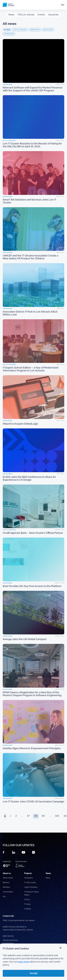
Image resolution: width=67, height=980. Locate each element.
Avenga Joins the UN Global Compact (25, 639)
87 (28, 816)
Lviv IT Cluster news (20, 30)
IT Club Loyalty (30, 882)
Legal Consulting (31, 887)
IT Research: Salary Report (32, 893)
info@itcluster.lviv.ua (10, 940)
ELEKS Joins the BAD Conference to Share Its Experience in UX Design (29, 478)
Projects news (48, 30)
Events (41, 15)
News (11, 15)
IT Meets (28, 909)
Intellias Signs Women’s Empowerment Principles (32, 748)
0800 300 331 (8, 936)
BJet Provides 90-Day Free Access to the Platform (32, 586)
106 (57, 816)
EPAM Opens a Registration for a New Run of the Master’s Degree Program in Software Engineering (32, 694)
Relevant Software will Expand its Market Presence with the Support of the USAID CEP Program (33, 89)
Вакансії (6, 882)
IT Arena (27, 904)
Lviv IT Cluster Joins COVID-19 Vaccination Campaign (33, 802)
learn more (24, 962)
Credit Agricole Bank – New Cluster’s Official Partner (33, 533)
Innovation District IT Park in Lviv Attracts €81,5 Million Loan (30, 313)
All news (7, 30)
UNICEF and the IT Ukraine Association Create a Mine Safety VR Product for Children (30, 257)
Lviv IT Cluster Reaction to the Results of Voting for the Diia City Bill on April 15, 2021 (32, 145)
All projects (29, 878)
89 (43, 816)
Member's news (35, 30)
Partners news (9, 34)
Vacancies (53, 15)
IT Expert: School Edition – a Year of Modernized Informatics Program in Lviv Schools (30, 369)
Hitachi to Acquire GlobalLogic (20, 424)
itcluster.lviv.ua (8, 943)
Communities (8, 892)
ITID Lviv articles (26, 15)
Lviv (4, 896)
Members (6, 887)
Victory (27, 899)
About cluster (8, 878)
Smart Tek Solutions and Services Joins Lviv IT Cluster (29, 201)
